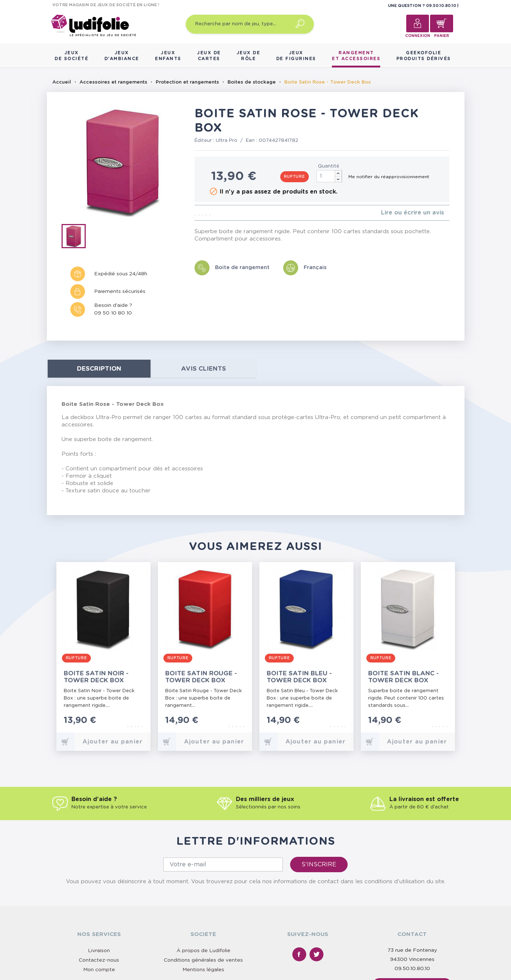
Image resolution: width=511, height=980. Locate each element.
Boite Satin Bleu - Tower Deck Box (299, 677)
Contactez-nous (99, 960)
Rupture (295, 177)
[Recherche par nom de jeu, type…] (250, 24)
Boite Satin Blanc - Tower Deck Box (403, 677)
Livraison (99, 951)
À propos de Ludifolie (203, 951)
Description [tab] (99, 369)
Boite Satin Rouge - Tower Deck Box (201, 677)
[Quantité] (329, 176)
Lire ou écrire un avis (412, 213)
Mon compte (99, 970)
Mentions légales (203, 970)
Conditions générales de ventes (203, 960)
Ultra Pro (227, 141)
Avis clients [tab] (203, 369)
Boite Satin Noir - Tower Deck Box (96, 677)
